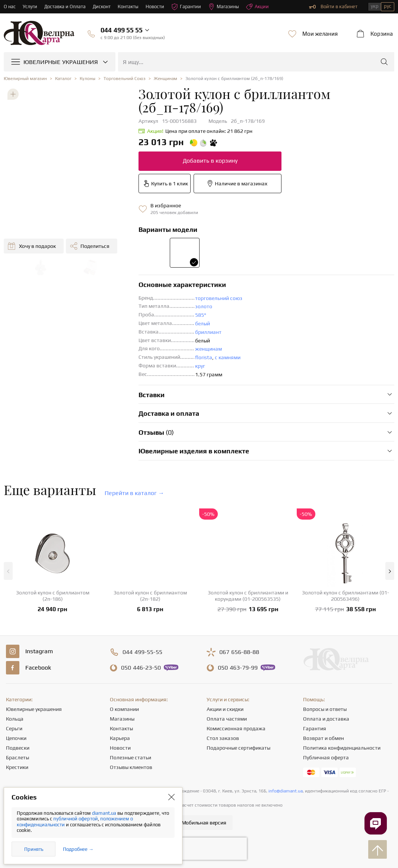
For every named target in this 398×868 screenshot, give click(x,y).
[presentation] (199, 849)
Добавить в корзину (210, 161)
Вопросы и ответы (325, 709)
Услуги (30, 7)
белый (203, 323)
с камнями (228, 357)
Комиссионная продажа (236, 728)
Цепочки (16, 738)
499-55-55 (142, 652)
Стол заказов (223, 738)
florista (204, 357)
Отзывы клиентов (131, 767)
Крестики (17, 767)
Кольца (15, 719)
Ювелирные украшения (34, 709)
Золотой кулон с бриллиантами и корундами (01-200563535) (248, 596)
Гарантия (315, 728)
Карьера (120, 738)
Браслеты (17, 757)
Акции (260, 7)
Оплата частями (227, 719)
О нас (10, 7)
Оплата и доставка (326, 719)
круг (200, 366)
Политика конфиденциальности (342, 748)
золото (204, 306)
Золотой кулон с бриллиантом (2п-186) (53, 596)
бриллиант (208, 332)
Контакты (129, 7)
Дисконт (103, 7)
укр (375, 6)
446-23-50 (141, 668)
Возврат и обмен (324, 738)
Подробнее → (78, 849)
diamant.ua (105, 813)
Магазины (225, 7)
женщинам (208, 349)
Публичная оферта (326, 757)
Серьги (14, 728)
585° (201, 315)
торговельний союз (219, 298)
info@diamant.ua (286, 791)
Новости (156, 7)
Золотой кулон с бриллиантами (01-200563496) (346, 596)
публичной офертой (76, 819)
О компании (124, 709)
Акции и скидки (225, 709)
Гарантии (188, 7)
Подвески (18, 748)
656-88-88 (239, 652)
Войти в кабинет (333, 7)
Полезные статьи (130, 757)
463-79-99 (238, 668)
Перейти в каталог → (134, 493)
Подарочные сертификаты (238, 748)
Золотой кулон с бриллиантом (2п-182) (150, 596)
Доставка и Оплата (65, 7)
